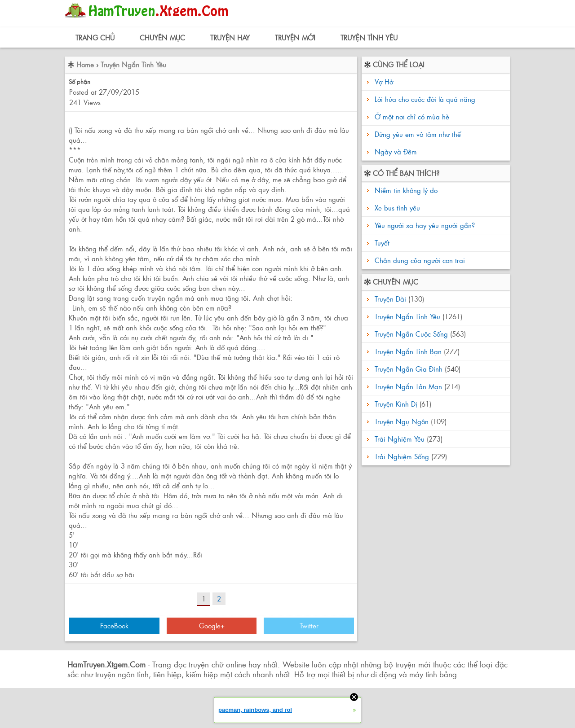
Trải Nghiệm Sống (402, 456)
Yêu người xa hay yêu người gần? (424, 225)
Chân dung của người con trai (419, 260)
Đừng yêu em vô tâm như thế (418, 134)
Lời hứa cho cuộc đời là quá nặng (425, 99)
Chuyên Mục (162, 37)
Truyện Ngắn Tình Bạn (408, 351)
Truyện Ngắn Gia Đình (409, 369)
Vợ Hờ (384, 81)
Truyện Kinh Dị (396, 404)
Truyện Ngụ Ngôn (402, 421)
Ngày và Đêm (396, 151)
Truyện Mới (295, 37)
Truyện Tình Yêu (369, 37)
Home (85, 64)
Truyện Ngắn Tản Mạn (408, 386)
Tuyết (381, 243)
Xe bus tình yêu (396, 208)
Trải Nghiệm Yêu (400, 439)
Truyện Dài (390, 299)
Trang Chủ (95, 37)
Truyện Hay (230, 37)
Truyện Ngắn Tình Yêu (133, 64)
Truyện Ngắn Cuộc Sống (411, 334)
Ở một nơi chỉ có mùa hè (412, 116)
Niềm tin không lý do (405, 190)
